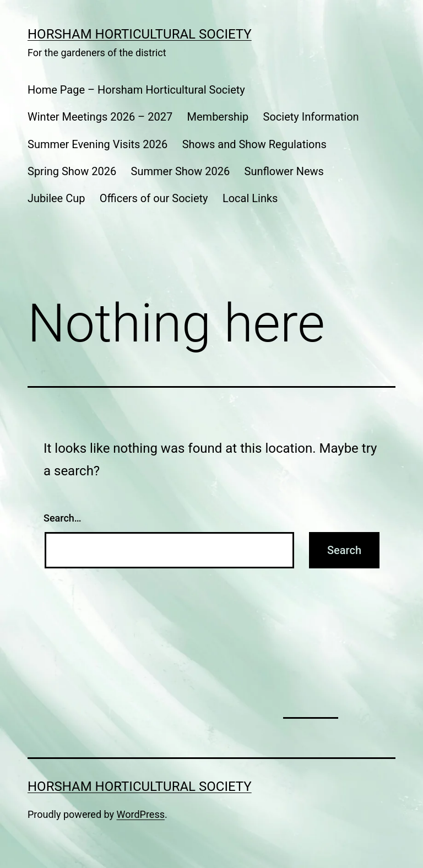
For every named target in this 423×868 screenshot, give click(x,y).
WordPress (141, 814)
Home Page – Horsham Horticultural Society (136, 90)
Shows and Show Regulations (254, 144)
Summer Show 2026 (181, 171)
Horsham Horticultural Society (140, 34)
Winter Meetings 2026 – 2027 (100, 117)
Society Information (311, 117)
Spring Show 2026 (72, 171)
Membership (218, 117)
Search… (63, 518)
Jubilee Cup (56, 198)
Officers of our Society (154, 198)
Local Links (250, 198)
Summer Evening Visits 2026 (97, 144)
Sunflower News (284, 171)
